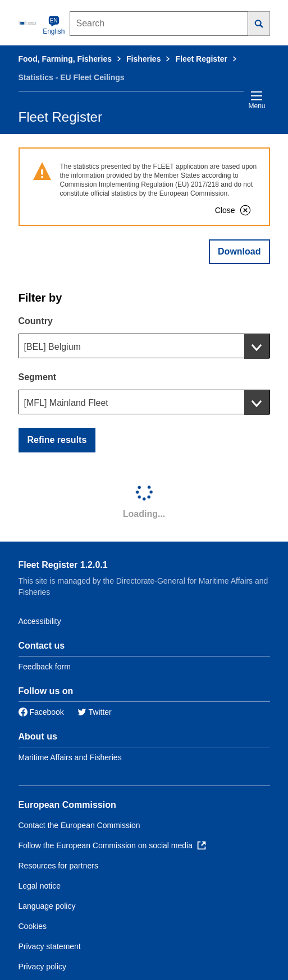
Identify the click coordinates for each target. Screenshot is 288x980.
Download (239, 251)
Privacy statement (50, 946)
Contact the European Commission (79, 825)
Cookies (33, 926)
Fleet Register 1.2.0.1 (63, 565)
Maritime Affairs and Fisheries (70, 757)
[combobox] (144, 346)
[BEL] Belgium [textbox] (52, 347)
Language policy (47, 906)
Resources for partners (58, 866)
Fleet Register (201, 59)
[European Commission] (29, 22)
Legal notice (40, 886)
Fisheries (143, 59)
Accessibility (40, 621)
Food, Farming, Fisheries (65, 59)
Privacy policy (43, 967)
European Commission (67, 805)
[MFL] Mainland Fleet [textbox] (66, 403)
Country (36, 321)
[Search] (259, 24)
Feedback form (45, 667)
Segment (38, 377)
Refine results (57, 440)
